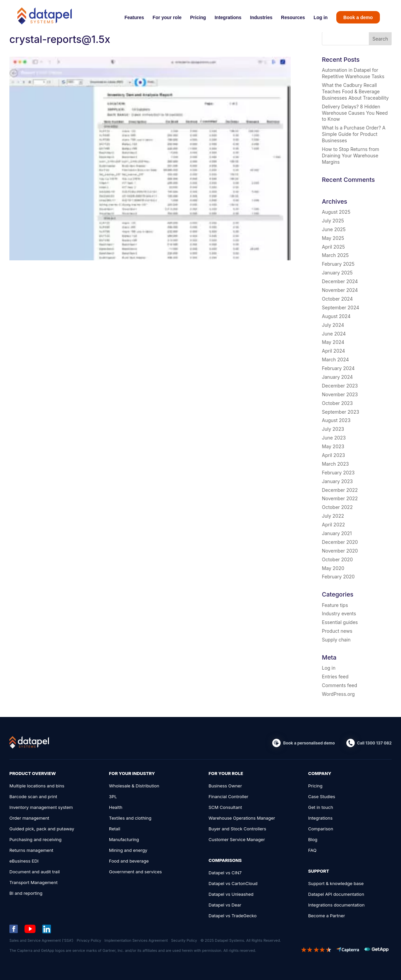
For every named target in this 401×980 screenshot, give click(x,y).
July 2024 (333, 325)
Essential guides (340, 622)
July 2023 (333, 429)
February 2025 (338, 264)
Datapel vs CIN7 (225, 873)
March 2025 (335, 255)
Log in (321, 17)
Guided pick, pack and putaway (42, 829)
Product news (337, 631)
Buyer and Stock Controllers (237, 829)
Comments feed (339, 685)
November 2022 (340, 498)
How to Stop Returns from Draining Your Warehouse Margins (351, 156)
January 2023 (337, 481)
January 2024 (337, 377)
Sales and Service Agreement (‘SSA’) (41, 940)
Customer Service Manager (237, 839)
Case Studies (322, 796)
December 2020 (340, 542)
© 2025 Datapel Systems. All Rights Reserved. (241, 940)
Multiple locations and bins (37, 786)
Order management (29, 818)
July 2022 (333, 516)
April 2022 (333, 525)
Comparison (321, 829)
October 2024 (337, 299)
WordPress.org (338, 694)
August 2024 (336, 316)
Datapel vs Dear (225, 905)
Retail (115, 829)
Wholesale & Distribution (134, 786)
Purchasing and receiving (36, 839)
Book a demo (358, 17)
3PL (113, 796)
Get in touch (321, 807)
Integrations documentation (336, 905)
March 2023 (335, 464)
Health (116, 807)
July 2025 (333, 221)
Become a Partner (327, 916)
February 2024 (338, 368)
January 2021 (337, 533)
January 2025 (337, 273)
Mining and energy (128, 850)
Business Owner (225, 786)
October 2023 (337, 403)
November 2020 (340, 551)
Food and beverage (129, 861)
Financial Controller (228, 796)
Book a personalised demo (309, 743)
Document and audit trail (35, 872)
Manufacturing (124, 839)
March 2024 (335, 359)
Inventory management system (41, 807)
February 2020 (338, 577)
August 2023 (336, 420)
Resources (293, 17)
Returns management (31, 850)
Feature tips (335, 605)
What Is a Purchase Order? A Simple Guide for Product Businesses (354, 134)
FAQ (312, 850)
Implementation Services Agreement (136, 940)
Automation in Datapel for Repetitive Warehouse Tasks (353, 73)
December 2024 (340, 281)
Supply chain (336, 640)
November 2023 (340, 394)
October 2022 (337, 507)
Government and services (135, 872)
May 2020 (333, 568)
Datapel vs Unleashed (231, 894)
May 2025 (333, 238)
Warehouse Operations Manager (242, 818)
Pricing (198, 17)
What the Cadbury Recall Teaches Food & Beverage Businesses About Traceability (355, 91)
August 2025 (336, 212)
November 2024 (340, 290)
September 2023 (340, 412)
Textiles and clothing (130, 818)
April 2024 (333, 351)
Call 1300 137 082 (374, 743)
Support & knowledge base (336, 883)
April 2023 (333, 455)
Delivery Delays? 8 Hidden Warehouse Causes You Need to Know (355, 113)
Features (134, 17)
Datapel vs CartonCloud (233, 883)
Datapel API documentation (336, 894)
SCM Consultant (225, 807)
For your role (167, 17)
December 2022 (340, 490)
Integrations (228, 17)
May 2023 (333, 446)
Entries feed (335, 677)
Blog (313, 839)
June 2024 (334, 334)
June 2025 (334, 229)
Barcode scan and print (33, 796)
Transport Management (34, 882)
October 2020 (337, 559)
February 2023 (338, 473)
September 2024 (340, 307)
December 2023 (340, 386)
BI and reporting (26, 893)
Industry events (339, 613)
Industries (261, 17)
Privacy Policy (89, 940)
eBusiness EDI (24, 861)
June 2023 (334, 438)
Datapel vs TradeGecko (233, 916)
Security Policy (184, 940)
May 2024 (333, 342)
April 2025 (333, 247)
